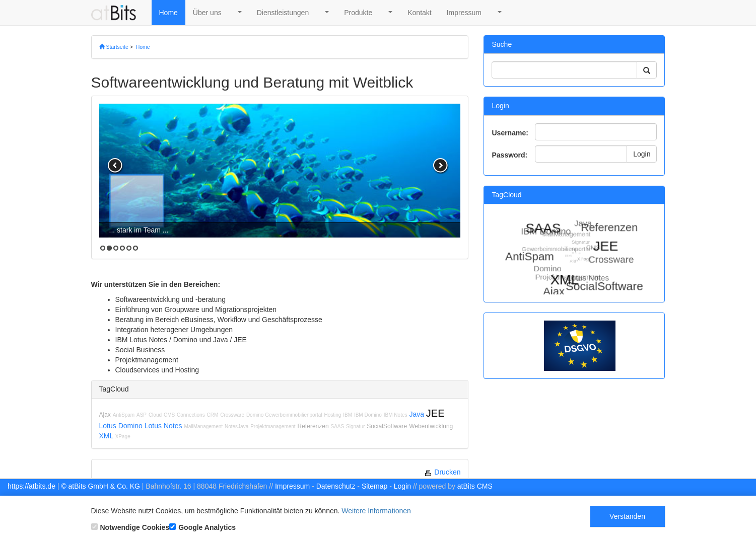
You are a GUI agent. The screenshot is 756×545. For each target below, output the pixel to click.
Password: (509, 155)
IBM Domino (368, 415)
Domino (256, 415)
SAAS (337, 426)
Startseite (114, 47)
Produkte (358, 13)
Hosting (332, 415)
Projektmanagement (273, 426)
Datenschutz (336, 486)
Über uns (207, 13)
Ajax (105, 415)
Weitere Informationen (376, 511)
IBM (348, 415)
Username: (510, 133)
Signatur (355, 426)
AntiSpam (124, 415)
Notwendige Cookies (130, 527)
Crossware (232, 415)
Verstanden (627, 516)
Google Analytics (202, 527)
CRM (213, 415)
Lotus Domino (121, 426)
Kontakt (419, 13)
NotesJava (236, 426)
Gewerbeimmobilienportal (293, 415)
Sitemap (374, 486)
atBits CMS (475, 486)
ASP (142, 415)
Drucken (442, 472)
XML (106, 436)
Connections (191, 415)
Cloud (155, 415)
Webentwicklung (431, 426)
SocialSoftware (387, 426)
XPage (123, 437)
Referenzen (313, 426)
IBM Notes (396, 415)
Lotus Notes (163, 426)
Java (417, 414)
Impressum (464, 13)
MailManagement (203, 426)
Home (168, 13)
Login (642, 154)
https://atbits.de (31, 486)
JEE (435, 413)
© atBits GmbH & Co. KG (100, 486)
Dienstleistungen (283, 13)
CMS (169, 415)
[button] (239, 13)
